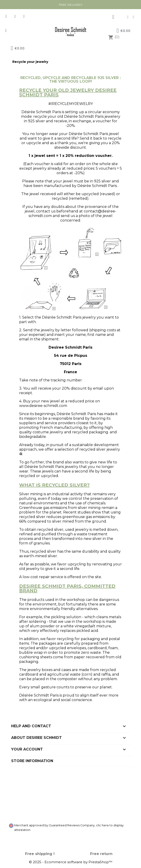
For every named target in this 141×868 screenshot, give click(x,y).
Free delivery (71, 5)
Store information (32, 761)
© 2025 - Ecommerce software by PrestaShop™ (71, 862)
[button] (6, 31)
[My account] (113, 17)
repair (44, 577)
